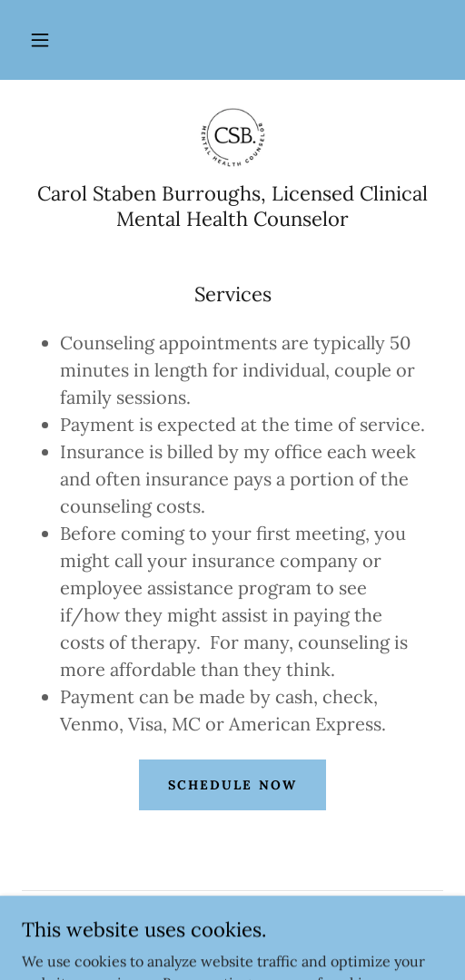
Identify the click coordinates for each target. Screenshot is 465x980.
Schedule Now (232, 785)
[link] (232, 138)
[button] (40, 40)
